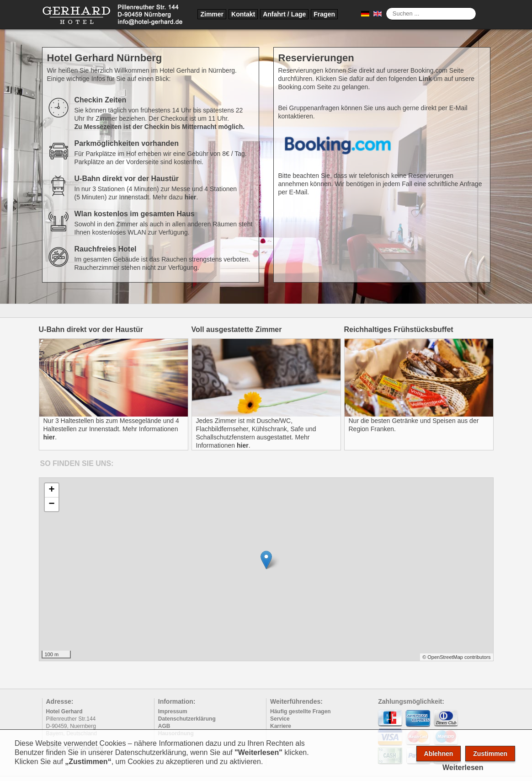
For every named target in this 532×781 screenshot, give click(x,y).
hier (191, 197)
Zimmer (212, 14)
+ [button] (51, 490)
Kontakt (243, 14)
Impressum (173, 711)
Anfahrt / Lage (284, 14)
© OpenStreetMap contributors (456, 657)
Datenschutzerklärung (187, 719)
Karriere (281, 726)
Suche (386, 8)
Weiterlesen (463, 768)
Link (425, 79)
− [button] (51, 504)
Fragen (324, 14)
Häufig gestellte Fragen (301, 711)
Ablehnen (439, 754)
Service (280, 719)
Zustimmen (490, 754)
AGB (164, 726)
